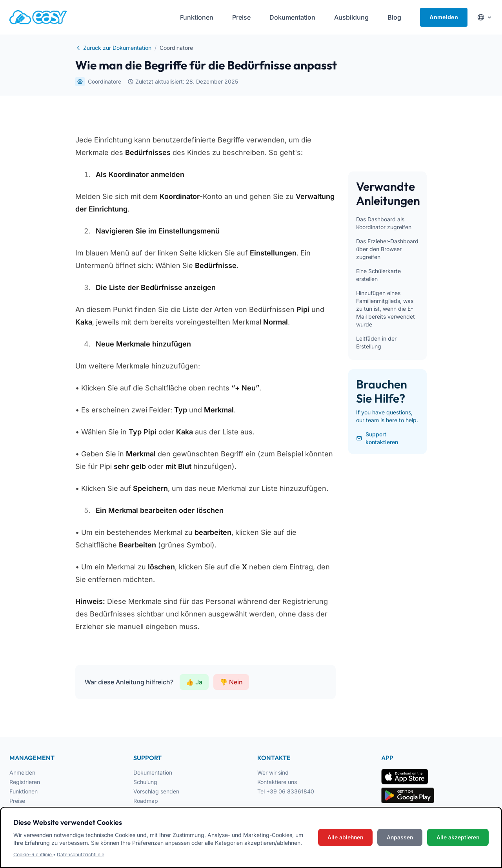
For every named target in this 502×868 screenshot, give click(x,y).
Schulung (145, 782)
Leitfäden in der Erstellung (376, 342)
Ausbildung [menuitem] (351, 17)
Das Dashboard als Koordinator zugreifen (384, 223)
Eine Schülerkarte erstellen (378, 275)
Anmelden (444, 17)
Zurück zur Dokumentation (113, 48)
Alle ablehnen (345, 837)
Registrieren (25, 782)
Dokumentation (153, 772)
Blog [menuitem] (394, 17)
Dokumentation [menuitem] (292, 17)
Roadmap (146, 801)
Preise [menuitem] (241, 17)
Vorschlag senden (156, 791)
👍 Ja (194, 682)
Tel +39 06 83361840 (286, 791)
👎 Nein (231, 682)
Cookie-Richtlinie (33, 854)
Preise (17, 801)
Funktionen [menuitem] (197, 17)
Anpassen (400, 837)
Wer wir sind (273, 772)
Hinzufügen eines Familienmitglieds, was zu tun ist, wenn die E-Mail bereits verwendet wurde (386, 309)
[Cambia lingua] (485, 17)
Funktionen (24, 791)
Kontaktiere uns (277, 782)
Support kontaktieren (377, 438)
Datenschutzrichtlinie (81, 854)
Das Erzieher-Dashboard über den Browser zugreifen (387, 249)
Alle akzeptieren (458, 837)
